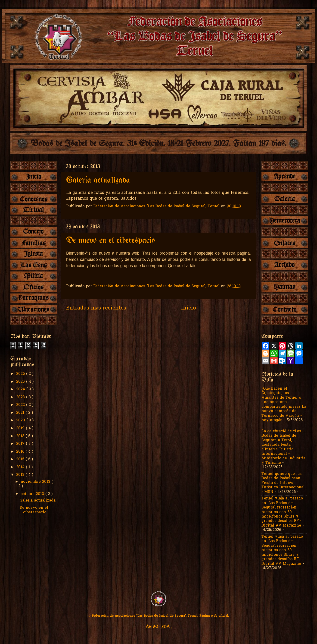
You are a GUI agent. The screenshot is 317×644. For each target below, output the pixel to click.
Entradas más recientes (96, 308)
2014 (21, 467)
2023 (21, 397)
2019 (21, 428)
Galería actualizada (98, 180)
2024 (21, 389)
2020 (21, 420)
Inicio (189, 308)
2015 (21, 459)
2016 (21, 452)
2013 (21, 475)
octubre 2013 (33, 494)
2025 (21, 382)
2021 (21, 413)
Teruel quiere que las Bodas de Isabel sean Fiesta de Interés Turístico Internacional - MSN (283, 483)
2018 (21, 436)
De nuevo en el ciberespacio (111, 241)
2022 (21, 405)
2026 (21, 374)
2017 (21, 444)
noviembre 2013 (36, 482)
